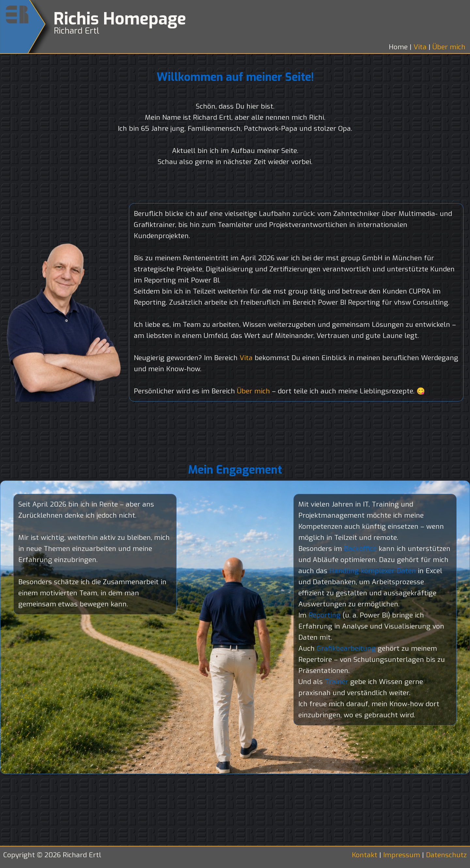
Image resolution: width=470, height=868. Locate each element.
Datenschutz (446, 855)
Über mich (449, 47)
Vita (421, 47)
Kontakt (366, 855)
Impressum (402, 855)
